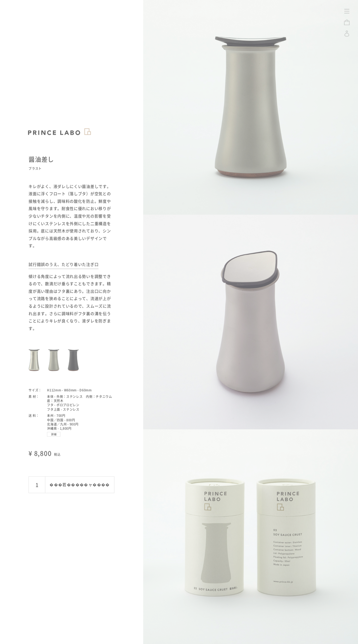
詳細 (54, 424)
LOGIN (347, 34)
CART (347, 22)
